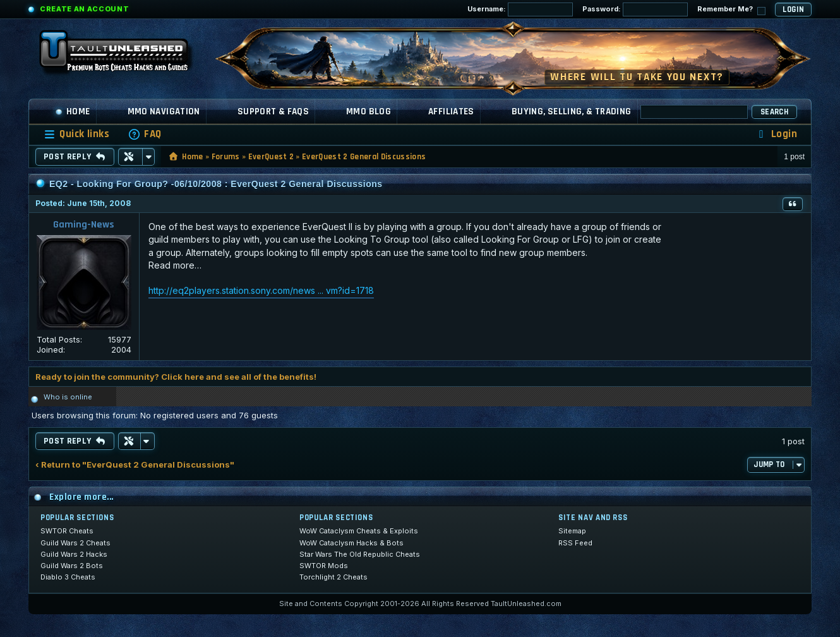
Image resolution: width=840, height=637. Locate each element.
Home (73, 112)
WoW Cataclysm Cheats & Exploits (359, 531)
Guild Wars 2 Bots (72, 566)
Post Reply (75, 157)
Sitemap (572, 531)
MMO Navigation (164, 112)
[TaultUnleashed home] (123, 55)
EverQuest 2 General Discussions (364, 157)
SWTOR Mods (324, 566)
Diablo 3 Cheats (68, 577)
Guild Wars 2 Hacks (74, 554)
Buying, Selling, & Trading (572, 112)
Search (774, 112)
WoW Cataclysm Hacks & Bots (351, 543)
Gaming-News (84, 225)
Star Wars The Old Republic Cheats (360, 554)
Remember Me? (731, 10)
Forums (226, 157)
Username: (520, 9)
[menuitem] (145, 134)
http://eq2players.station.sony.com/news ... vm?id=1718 (261, 290)
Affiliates (451, 112)
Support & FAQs (273, 112)
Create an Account (84, 9)
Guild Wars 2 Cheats (75, 543)
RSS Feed (575, 543)
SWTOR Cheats (67, 531)
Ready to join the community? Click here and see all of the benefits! (176, 377)
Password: (635, 9)
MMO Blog (369, 112)
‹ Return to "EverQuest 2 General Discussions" (135, 465)
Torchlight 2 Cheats (333, 577)
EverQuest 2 (271, 157)
